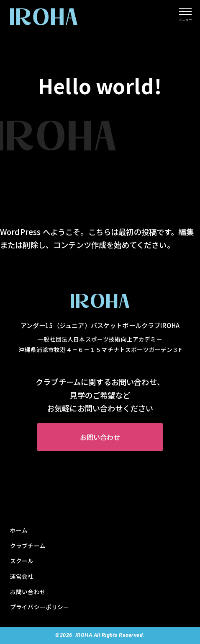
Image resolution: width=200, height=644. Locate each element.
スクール (22, 561)
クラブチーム (28, 546)
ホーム (19, 530)
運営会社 (22, 576)
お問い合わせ (100, 437)
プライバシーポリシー (40, 607)
